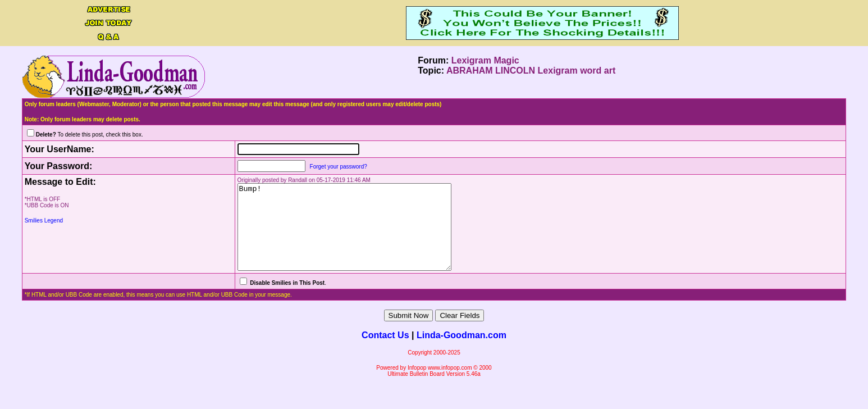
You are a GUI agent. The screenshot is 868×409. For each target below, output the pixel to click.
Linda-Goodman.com (462, 352)
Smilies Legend (44, 221)
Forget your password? (322, 167)
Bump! (340, 235)
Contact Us (385, 352)
